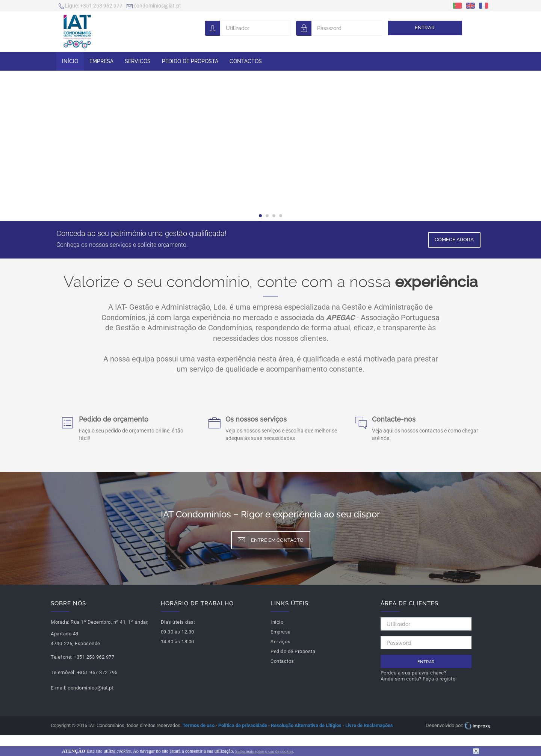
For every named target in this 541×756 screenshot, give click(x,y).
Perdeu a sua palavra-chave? (414, 673)
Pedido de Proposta (190, 61)
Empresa (101, 61)
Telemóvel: (63, 672)
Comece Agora (454, 240)
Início (70, 61)
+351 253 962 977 (91, 6)
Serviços (138, 61)
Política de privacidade (243, 725)
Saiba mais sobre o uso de (264, 751)
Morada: (60, 622)
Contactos (246, 61)
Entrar (425, 28)
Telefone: (62, 657)
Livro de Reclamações (369, 725)
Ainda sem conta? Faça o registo (418, 679)
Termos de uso (199, 725)
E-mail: (59, 688)
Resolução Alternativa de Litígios (306, 725)
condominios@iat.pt (154, 6)
